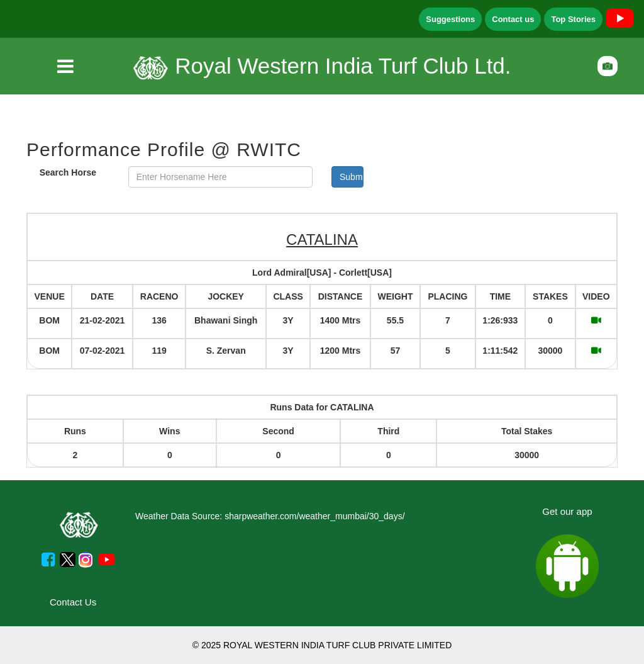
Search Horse (68, 172)
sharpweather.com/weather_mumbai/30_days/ (314, 516)
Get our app (567, 511)
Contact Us (73, 602)
